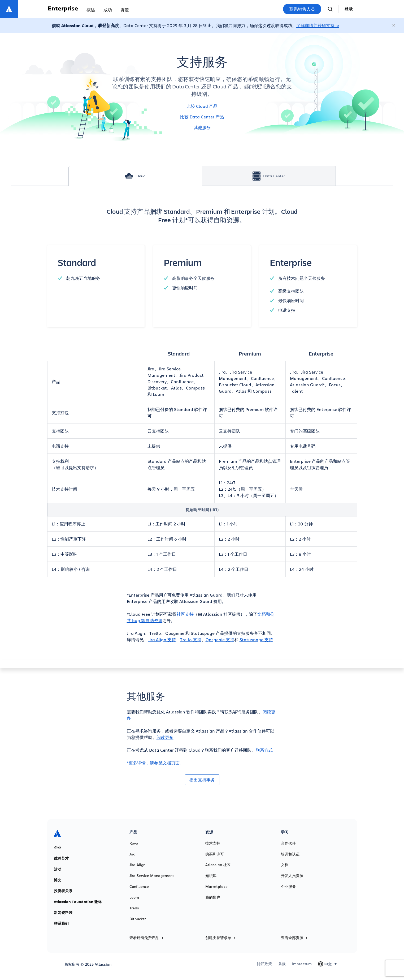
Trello (134, 908)
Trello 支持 (191, 639)
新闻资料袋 (63, 913)
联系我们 (61, 923)
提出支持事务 (202, 780)
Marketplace (216, 887)
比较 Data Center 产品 (202, 117)
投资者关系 (63, 891)
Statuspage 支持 (256, 639)
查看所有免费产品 (146, 938)
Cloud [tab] (135, 176)
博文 (58, 880)
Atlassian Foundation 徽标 (78, 902)
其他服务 (202, 127)
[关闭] (394, 25)
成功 (108, 10)
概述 (91, 10)
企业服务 (288, 887)
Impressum (302, 964)
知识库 (211, 876)
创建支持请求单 (220, 938)
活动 (58, 869)
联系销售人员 (302, 9)
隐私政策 (264, 964)
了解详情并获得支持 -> (318, 25)
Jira (133, 854)
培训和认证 (290, 854)
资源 (125, 10)
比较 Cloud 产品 (202, 106)
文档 (285, 865)
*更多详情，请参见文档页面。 (155, 763)
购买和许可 (215, 854)
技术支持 (213, 843)
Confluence (139, 887)
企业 (58, 848)
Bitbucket (138, 919)
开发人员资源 (292, 876)
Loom (134, 897)
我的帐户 (213, 897)
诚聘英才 (61, 858)
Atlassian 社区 (218, 865)
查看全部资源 (294, 938)
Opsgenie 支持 (220, 639)
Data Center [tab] (269, 176)
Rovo (134, 843)
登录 (349, 9)
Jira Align (137, 865)
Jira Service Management (152, 876)
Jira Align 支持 (162, 639)
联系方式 (264, 750)
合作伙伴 (288, 843)
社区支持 (185, 614)
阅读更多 (165, 737)
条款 (282, 964)
